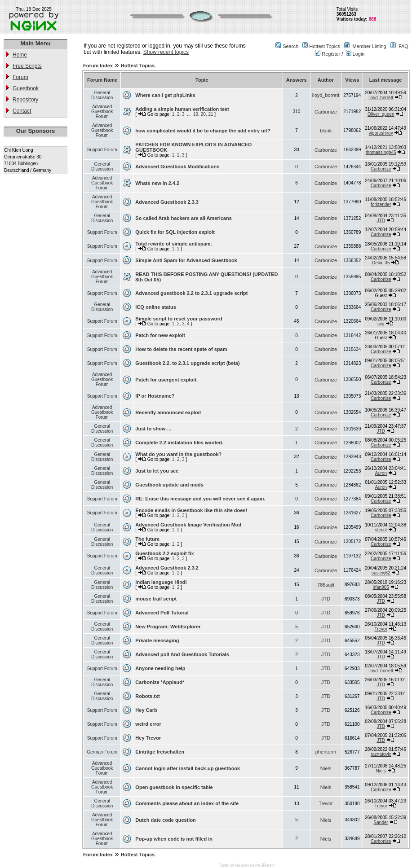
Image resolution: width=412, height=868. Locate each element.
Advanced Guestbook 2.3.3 (167, 202)
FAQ (403, 46)
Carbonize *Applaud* (160, 682)
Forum (20, 77)
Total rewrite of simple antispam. (173, 244)
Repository (25, 100)
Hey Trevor (148, 738)
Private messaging (157, 640)
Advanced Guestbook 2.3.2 (167, 568)
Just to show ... (153, 429)
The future (147, 539)
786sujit (326, 585)
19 (196, 114)
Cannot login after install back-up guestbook (188, 768)
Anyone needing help (160, 668)
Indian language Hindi (161, 582)
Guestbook (26, 88)
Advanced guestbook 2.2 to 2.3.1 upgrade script (191, 293)
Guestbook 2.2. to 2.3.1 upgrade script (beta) (187, 363)
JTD (381, 221)
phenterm (326, 752)
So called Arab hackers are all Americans (183, 218)
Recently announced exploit (168, 412)
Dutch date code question (165, 820)
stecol (381, 530)
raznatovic (381, 754)
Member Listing (369, 46)
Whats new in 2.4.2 (157, 183)
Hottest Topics (325, 46)
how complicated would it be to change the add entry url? (203, 131)
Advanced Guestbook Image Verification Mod (188, 525)
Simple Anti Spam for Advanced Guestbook (186, 260)
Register (328, 54)
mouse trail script (156, 599)
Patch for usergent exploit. (166, 380)
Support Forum (102, 150)
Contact (22, 111)
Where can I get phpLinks (165, 95)
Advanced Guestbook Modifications (177, 167)
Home (20, 55)
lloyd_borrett (326, 95)
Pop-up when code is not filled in (174, 839)
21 (210, 114)
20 (203, 114)
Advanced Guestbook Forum (102, 112)
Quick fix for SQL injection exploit (175, 232)
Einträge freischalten (160, 752)
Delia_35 (381, 263)
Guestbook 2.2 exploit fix (164, 553)
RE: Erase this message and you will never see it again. (200, 499)
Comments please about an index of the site (187, 803)
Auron (381, 473)
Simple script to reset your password (179, 319)
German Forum (102, 752)
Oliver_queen (381, 114)
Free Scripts (27, 66)
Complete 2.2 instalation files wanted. (179, 443)
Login (355, 54)
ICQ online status (155, 307)
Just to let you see (157, 471)
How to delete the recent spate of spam (181, 349)
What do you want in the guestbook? (178, 454)
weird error (148, 724)
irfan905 (381, 587)
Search (290, 46)
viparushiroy (381, 133)
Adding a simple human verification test (182, 109)
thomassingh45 (381, 152)
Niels (326, 768)
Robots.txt (147, 696)
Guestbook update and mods (169, 485)
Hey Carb (146, 710)
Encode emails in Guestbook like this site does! (191, 510)
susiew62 (381, 573)
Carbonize (326, 112)
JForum (267, 866)
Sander (381, 822)
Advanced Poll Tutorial (162, 613)
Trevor (381, 629)
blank (326, 131)
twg (381, 324)
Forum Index (98, 66)
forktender (381, 204)
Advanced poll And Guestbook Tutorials (182, 654)
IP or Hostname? (155, 396)
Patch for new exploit (160, 335)
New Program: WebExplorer (168, 627)
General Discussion (102, 95)
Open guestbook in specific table (174, 787)
